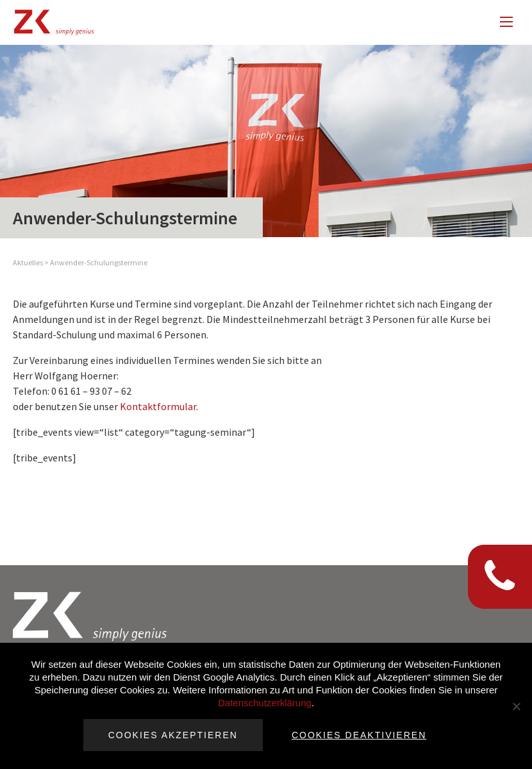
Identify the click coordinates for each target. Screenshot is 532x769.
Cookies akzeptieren (173, 735)
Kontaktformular (158, 406)
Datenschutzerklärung (265, 703)
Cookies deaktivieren (359, 735)
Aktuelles (28, 262)
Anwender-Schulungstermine (99, 262)
